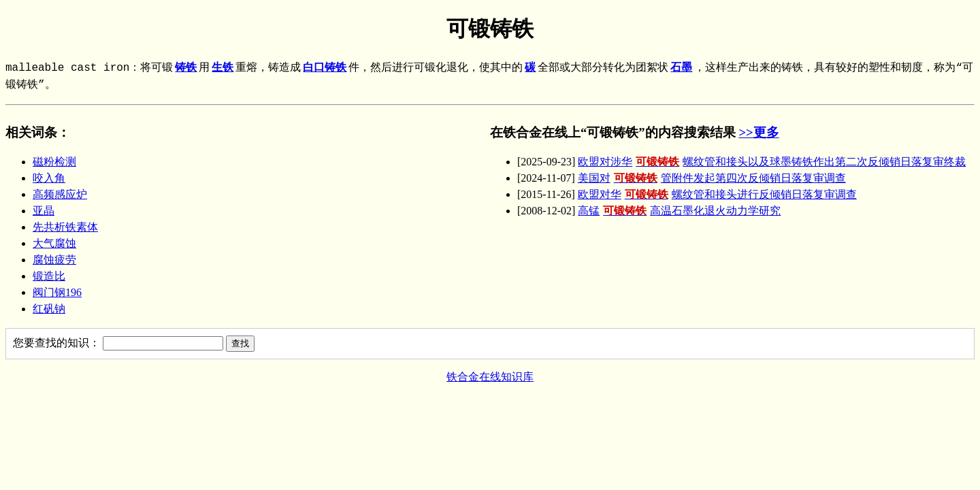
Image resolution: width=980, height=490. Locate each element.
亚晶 (44, 211)
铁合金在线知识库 (490, 377)
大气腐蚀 (54, 243)
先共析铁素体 (65, 227)
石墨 (681, 68)
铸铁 (186, 68)
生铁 (223, 68)
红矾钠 (49, 309)
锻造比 (49, 276)
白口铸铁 (325, 68)
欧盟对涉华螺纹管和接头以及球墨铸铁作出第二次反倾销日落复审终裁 (772, 162)
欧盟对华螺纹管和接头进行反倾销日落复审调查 (717, 194)
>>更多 (758, 132)
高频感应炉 (60, 194)
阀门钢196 (57, 292)
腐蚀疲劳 (54, 260)
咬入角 (49, 178)
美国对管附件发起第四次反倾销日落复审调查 (712, 178)
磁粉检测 (54, 162)
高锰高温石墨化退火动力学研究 (679, 211)
